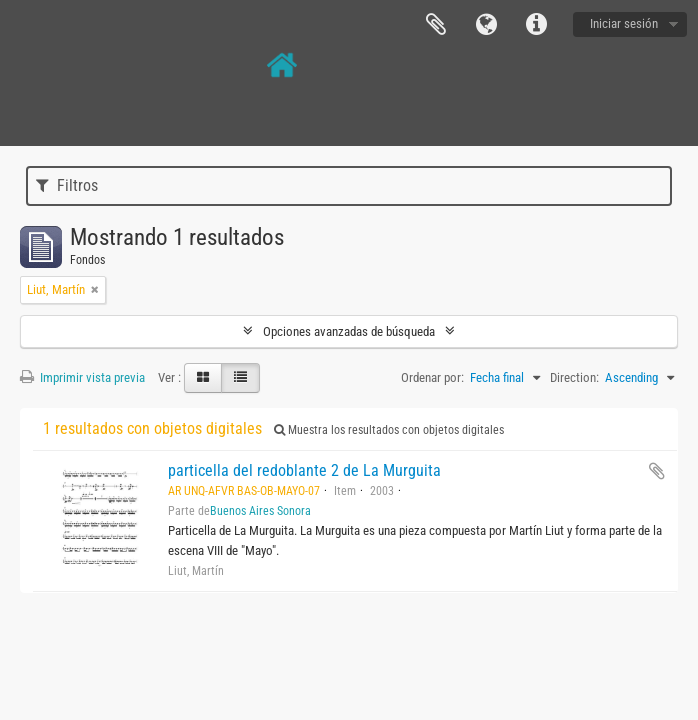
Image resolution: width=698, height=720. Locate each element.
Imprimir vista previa (82, 377)
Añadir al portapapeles (657, 471)
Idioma (486, 25)
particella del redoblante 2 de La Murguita (304, 470)
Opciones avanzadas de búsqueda (349, 331)
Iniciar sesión (624, 23)
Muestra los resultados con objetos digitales (389, 430)
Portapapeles (436, 25)
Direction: (574, 377)
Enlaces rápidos (536, 25)
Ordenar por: (432, 377)
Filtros (67, 185)
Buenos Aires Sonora (260, 511)
